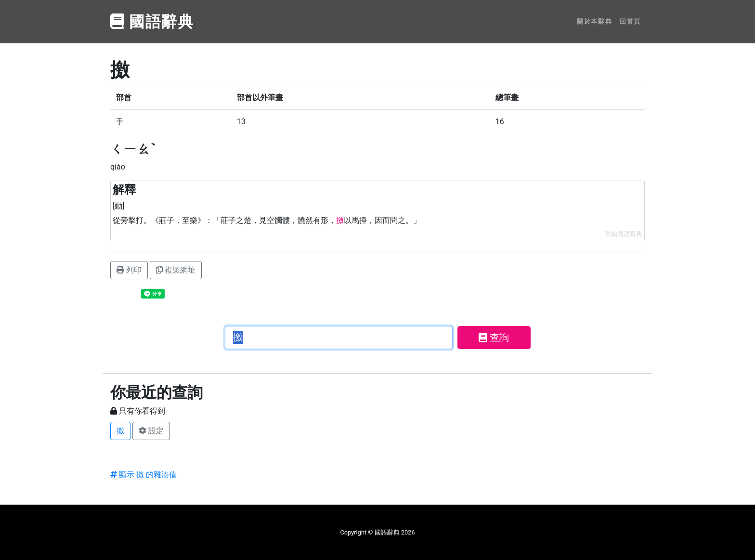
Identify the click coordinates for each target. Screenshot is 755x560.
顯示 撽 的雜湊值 (143, 475)
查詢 (494, 338)
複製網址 (176, 270)
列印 (129, 270)
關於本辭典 (594, 21)
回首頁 (630, 21)
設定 (151, 431)
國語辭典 (152, 22)
